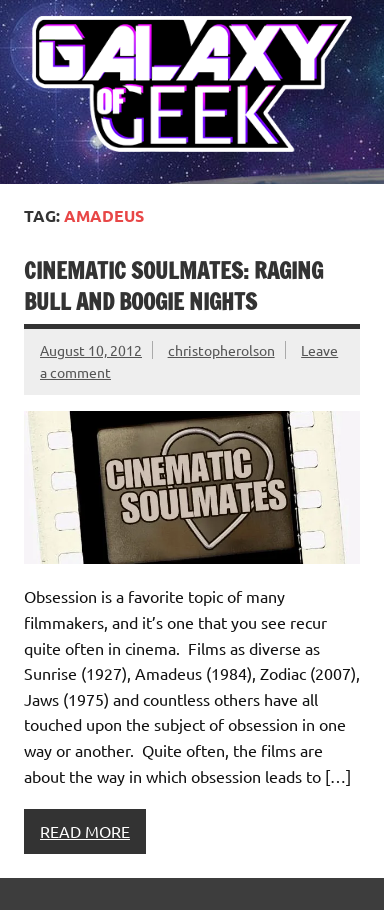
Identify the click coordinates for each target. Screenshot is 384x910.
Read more (85, 831)
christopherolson (221, 350)
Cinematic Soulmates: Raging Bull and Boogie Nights (173, 286)
